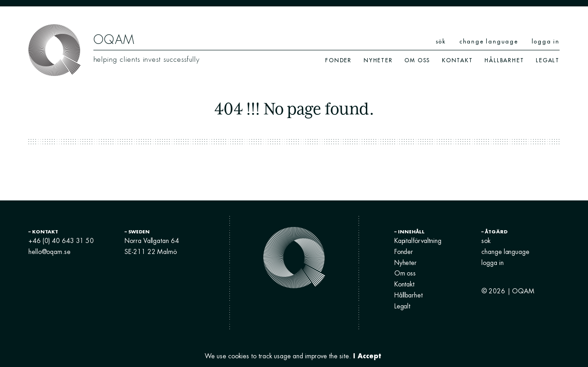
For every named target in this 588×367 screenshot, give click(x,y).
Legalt (548, 60)
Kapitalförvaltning (418, 241)
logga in (546, 41)
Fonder (338, 60)
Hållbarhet (504, 60)
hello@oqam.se (49, 252)
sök (441, 41)
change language (489, 41)
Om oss (417, 60)
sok (486, 241)
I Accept (367, 356)
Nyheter (378, 60)
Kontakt (457, 60)
